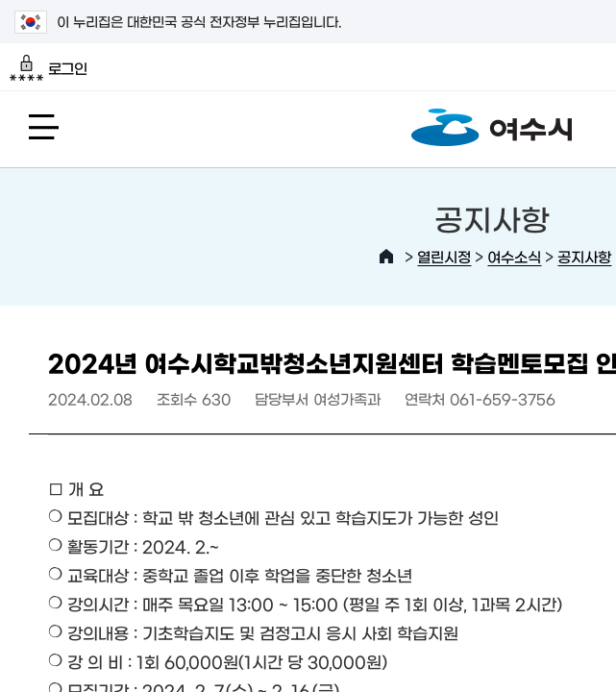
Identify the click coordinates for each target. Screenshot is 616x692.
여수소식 (514, 256)
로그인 (49, 68)
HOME (386, 257)
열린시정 (444, 256)
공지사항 (584, 256)
